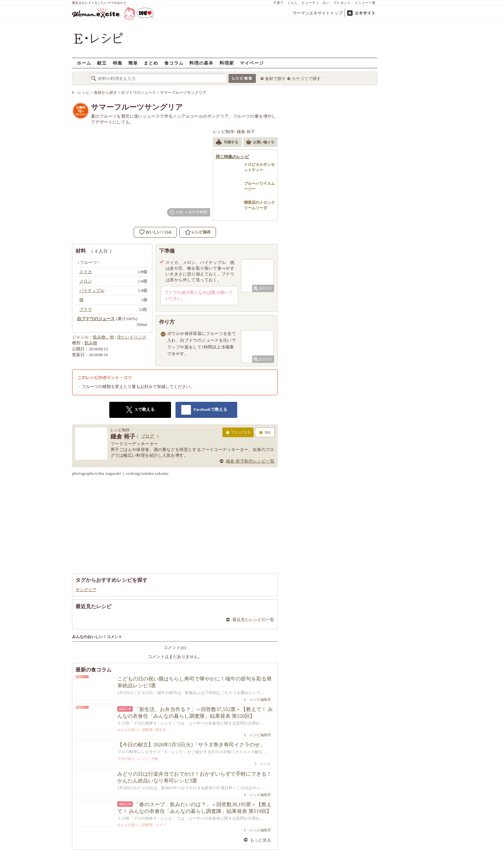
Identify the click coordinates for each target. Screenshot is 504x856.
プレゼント (342, 3)
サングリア (86, 590)
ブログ (148, 436)
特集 (118, 63)
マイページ (252, 63)
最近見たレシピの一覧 (253, 620)
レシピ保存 (201, 232)
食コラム (174, 63)
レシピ (143, 759)
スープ (161, 825)
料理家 (227, 63)
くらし (293, 3)
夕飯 (155, 759)
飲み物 (91, 343)
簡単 (133, 63)
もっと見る (261, 840)
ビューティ (310, 3)
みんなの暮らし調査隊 (135, 730)
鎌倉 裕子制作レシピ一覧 (250, 461)
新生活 (161, 730)
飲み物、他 (103, 337)
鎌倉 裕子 (246, 132)
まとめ (151, 63)
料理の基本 (201, 63)
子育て (279, 3)
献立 (102, 63)
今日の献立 (126, 759)
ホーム (84, 63)
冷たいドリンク (132, 337)
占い (326, 3)
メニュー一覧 (365, 3)
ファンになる (238, 434)
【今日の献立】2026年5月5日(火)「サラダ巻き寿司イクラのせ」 (191, 745)
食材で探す (275, 79)
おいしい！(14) (158, 232)
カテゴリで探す (306, 79)
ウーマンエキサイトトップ (318, 13)
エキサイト (365, 13)
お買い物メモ (260, 143)
